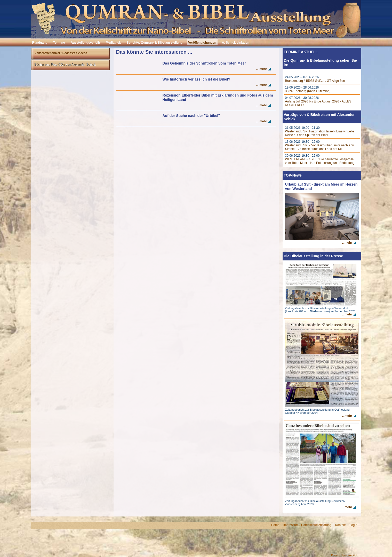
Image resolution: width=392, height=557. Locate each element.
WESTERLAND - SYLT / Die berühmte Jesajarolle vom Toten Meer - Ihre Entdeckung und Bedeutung (320, 161)
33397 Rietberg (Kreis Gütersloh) (308, 91)
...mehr (347, 243)
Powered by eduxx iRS (344, 555)
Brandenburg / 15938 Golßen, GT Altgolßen (315, 81)
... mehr (262, 69)
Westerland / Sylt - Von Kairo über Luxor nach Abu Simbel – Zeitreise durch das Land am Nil (320, 147)
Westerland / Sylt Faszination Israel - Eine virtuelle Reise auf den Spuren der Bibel (320, 133)
